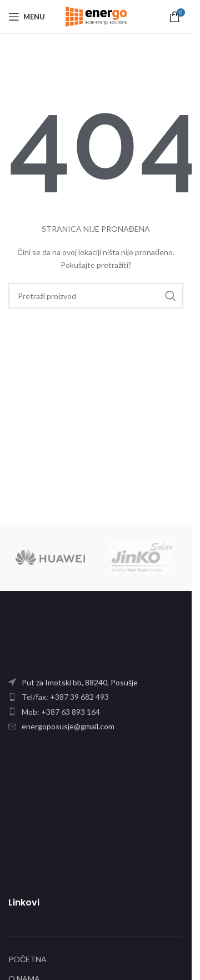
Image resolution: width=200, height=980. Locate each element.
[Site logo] (96, 16)
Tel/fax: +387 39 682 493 (65, 697)
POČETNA (27, 959)
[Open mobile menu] (27, 17)
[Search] (96, 296)
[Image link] (78, 641)
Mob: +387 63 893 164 (61, 712)
